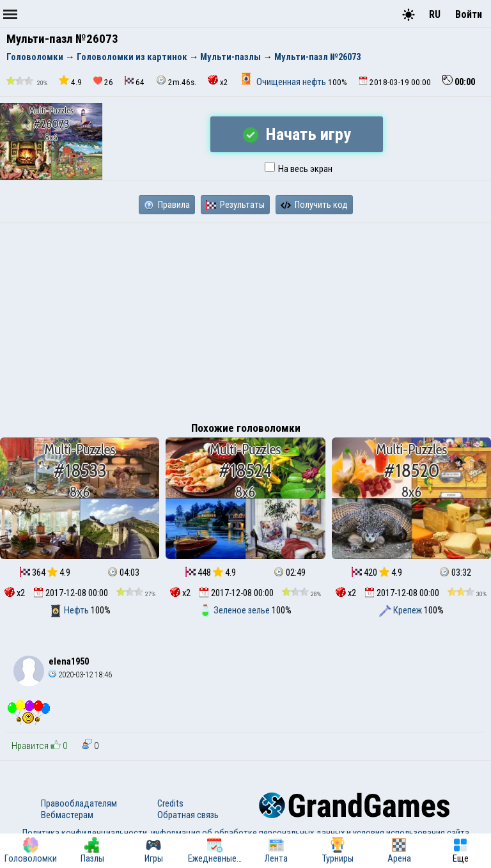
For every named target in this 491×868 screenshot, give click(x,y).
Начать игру (297, 134)
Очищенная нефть (284, 82)
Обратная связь (188, 815)
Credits (170, 803)
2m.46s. (176, 81)
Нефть (70, 610)
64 (135, 82)
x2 (218, 81)
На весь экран (299, 169)
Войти (469, 14)
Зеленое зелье (235, 610)
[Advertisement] (245, 319)
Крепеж (401, 610)
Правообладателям (79, 803)
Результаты (235, 205)
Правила (167, 205)
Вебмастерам (67, 815)
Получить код (314, 205)
